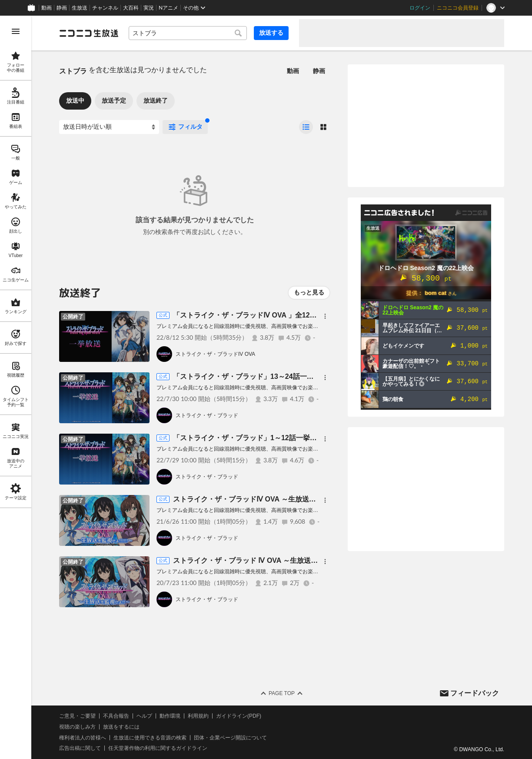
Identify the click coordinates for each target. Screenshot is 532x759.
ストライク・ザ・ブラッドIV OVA (215, 354)
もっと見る (309, 292)
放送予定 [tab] (114, 100)
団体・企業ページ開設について (230, 738)
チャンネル (105, 8)
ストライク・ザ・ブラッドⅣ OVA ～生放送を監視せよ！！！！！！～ (283, 499)
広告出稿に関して (80, 748)
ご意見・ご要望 (77, 716)
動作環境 (170, 716)
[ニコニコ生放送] (89, 33)
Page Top (282, 693)
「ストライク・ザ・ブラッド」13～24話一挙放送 (250, 376)
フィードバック (475, 693)
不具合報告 (116, 716)
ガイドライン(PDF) (239, 716)
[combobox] (188, 33)
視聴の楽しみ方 (77, 727)
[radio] (306, 127)
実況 (149, 8)
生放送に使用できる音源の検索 (150, 738)
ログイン (420, 8)
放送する (271, 33)
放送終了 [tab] (156, 100)
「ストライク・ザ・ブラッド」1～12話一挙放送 (248, 438)
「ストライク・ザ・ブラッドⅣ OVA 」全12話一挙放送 (259, 315)
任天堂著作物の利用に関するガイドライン (158, 748)
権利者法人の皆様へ (83, 738)
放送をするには (121, 727)
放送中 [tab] (75, 100)
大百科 (131, 8)
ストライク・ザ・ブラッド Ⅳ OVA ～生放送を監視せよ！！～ (270, 560)
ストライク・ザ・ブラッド (207, 415)
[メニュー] (325, 316)
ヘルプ (144, 716)
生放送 (80, 8)
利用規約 (198, 716)
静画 (62, 8)
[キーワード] (188, 33)
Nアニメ (168, 8)
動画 (47, 8)
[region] (16, 387)
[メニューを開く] (16, 31)
